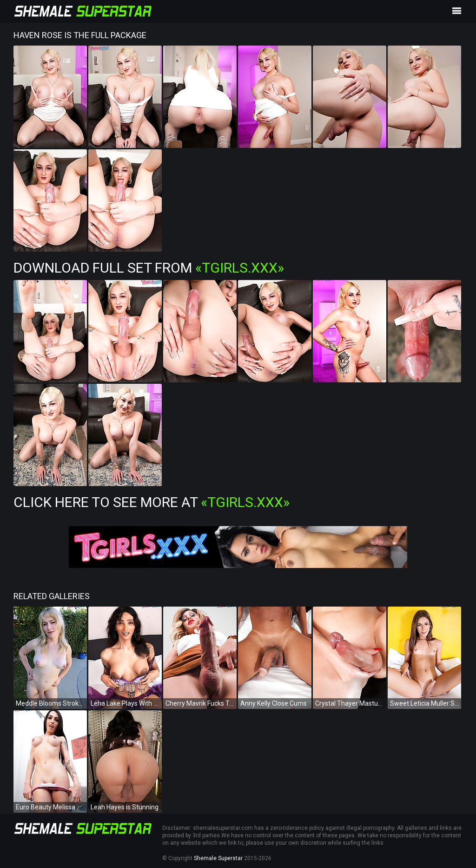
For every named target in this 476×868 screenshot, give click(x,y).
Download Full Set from (149, 268)
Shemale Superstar (218, 858)
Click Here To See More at (152, 502)
